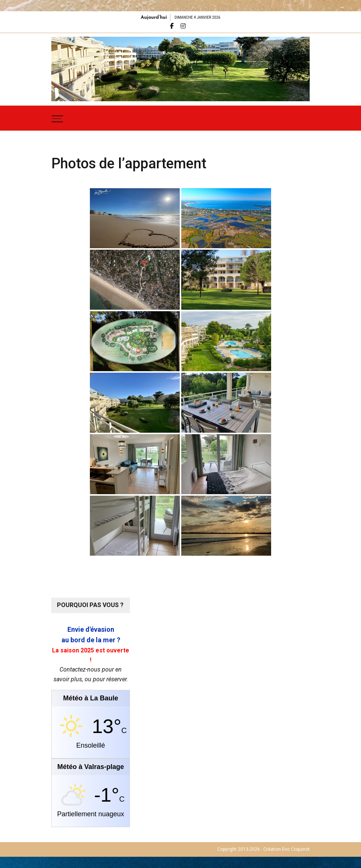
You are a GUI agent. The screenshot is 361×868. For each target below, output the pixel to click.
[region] (180, 69)
